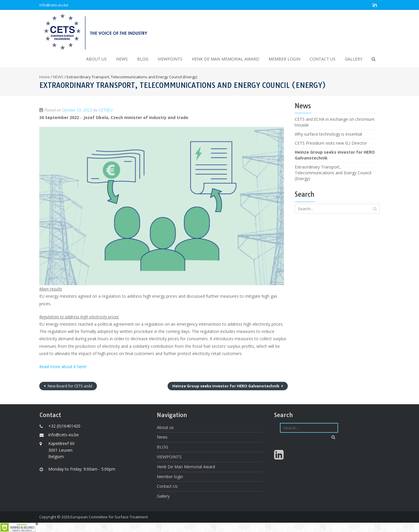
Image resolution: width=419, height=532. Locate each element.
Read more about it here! (63, 367)
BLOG (143, 59)
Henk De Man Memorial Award (226, 59)
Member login (284, 59)
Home (45, 77)
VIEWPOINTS (170, 59)
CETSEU (105, 110)
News (122, 59)
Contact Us (323, 59)
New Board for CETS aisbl (70, 386)
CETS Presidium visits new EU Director (331, 143)
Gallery (354, 59)
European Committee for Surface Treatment (109, 517)
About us (96, 59)
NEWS (58, 77)
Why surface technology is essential (328, 134)
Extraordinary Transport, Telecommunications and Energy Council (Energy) (333, 173)
